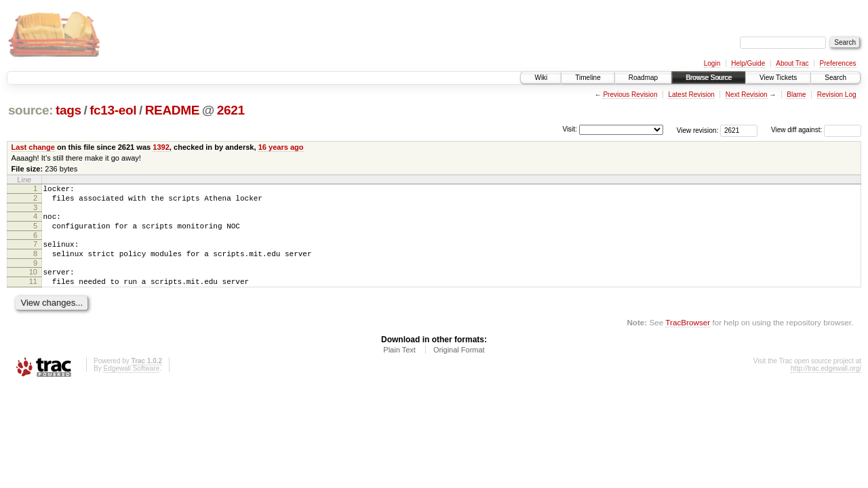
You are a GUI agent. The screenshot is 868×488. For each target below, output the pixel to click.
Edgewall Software (131, 385)
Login (712, 63)
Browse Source (709, 78)
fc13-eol (113, 110)
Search (835, 78)
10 (33, 284)
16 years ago (281, 147)
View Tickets (778, 78)
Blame (796, 95)
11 (33, 296)
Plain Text (399, 366)
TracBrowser (688, 339)
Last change (33, 147)
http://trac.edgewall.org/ (826, 385)
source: (31, 110)
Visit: (570, 129)
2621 (231, 110)
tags (68, 110)
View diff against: (816, 130)
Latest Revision (691, 95)
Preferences (838, 63)
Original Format (459, 366)
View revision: (698, 130)
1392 (161, 147)
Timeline (588, 78)
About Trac (792, 63)
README (172, 110)
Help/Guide (748, 63)
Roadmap (643, 78)
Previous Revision (630, 95)
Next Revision (747, 95)
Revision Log (837, 95)
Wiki (541, 78)
